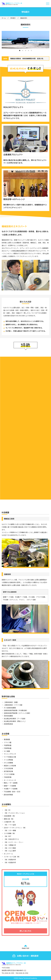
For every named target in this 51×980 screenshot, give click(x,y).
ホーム (4, 18)
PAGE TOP (25, 948)
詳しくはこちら (25, 931)
